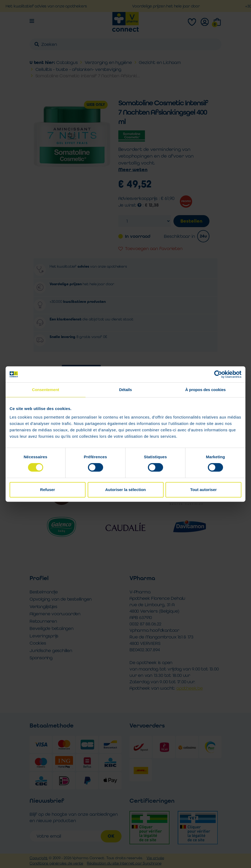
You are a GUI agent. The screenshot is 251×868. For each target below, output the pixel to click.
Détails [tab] (125, 390)
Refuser (48, 490)
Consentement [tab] (46, 390)
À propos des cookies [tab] (205, 390)
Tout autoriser (204, 490)
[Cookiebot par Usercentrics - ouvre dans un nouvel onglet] (218, 374)
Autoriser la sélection (126, 490)
